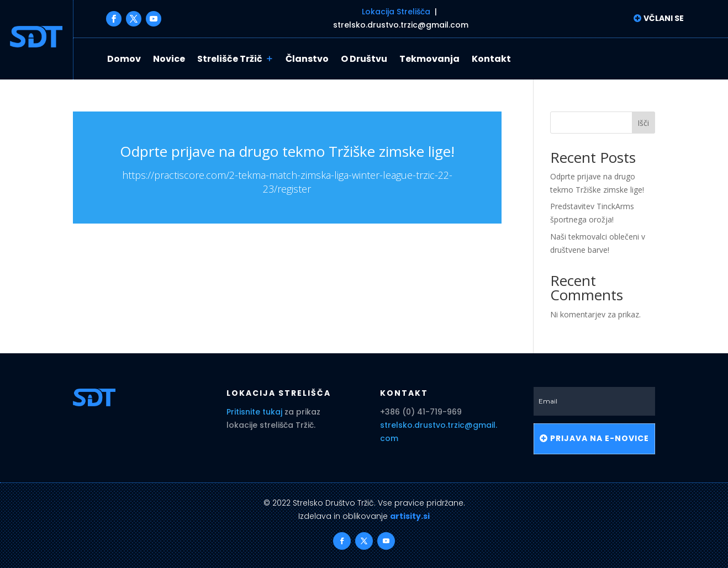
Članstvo (307, 59)
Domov (124, 59)
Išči (643, 123)
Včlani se (663, 18)
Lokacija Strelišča (396, 12)
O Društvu (364, 59)
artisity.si (410, 516)
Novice (169, 59)
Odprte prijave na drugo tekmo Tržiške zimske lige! (287, 151)
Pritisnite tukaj (254, 412)
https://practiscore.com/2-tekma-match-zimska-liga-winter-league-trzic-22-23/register (287, 182)
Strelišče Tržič (230, 59)
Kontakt (491, 59)
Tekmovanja (429, 59)
